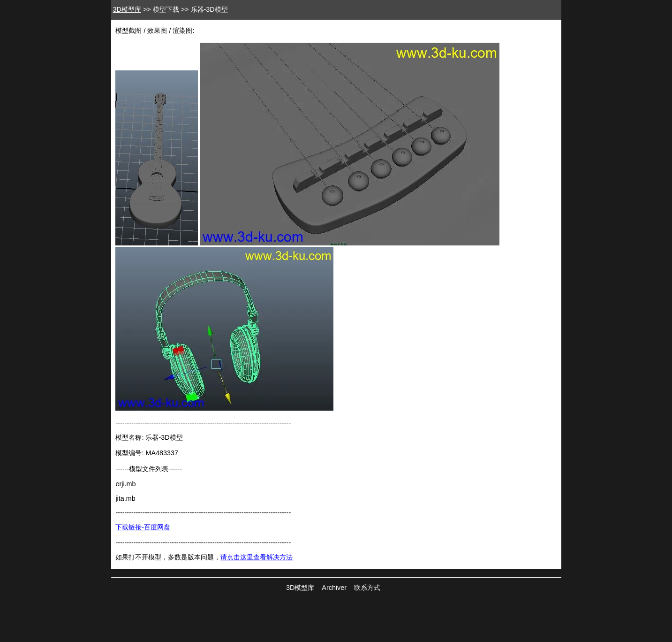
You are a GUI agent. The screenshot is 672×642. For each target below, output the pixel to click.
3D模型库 (127, 9)
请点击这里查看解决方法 (257, 557)
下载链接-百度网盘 (143, 527)
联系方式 (367, 588)
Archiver (334, 588)
